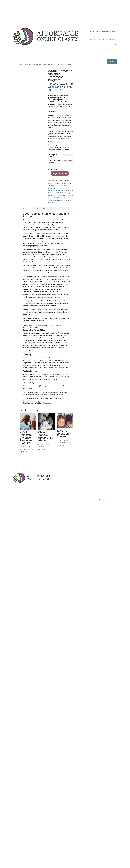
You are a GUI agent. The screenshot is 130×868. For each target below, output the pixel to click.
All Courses (94, 39)
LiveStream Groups (109, 31)
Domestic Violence (38, 64)
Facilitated (28, 64)
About (98, 31)
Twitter (39, 403)
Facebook (47, 403)
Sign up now (60, 173)
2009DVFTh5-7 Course (56, 190)
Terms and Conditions (106, 500)
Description (27, 208)
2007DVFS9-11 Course (55, 200)
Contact (105, 39)
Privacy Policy (106, 503)
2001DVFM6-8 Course (62, 193)
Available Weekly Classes (54, 161)
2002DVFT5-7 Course (55, 195)
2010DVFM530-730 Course (57, 186)
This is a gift (55, 170)
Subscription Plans (53, 156)
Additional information (46, 208)
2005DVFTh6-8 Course (61, 198)
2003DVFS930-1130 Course (57, 188)
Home (92, 31)
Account (112, 39)
